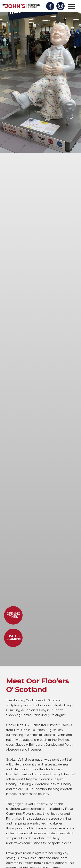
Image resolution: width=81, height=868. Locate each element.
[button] (71, 6)
